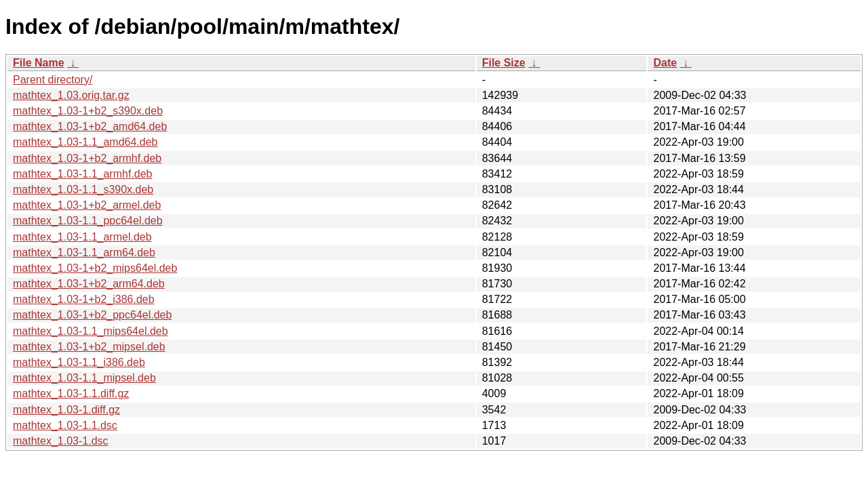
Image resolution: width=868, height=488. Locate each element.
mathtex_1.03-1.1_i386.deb (79, 362)
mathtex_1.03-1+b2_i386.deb (84, 299)
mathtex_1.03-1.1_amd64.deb (85, 142)
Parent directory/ (53, 80)
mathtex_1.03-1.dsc (61, 441)
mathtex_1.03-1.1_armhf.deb (82, 174)
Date (665, 63)
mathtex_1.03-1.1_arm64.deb (84, 252)
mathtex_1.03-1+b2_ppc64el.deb (92, 315)
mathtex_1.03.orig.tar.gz (71, 95)
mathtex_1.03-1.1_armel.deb (82, 237)
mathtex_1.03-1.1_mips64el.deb (91, 331)
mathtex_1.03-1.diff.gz (66, 410)
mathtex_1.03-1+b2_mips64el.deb (95, 268)
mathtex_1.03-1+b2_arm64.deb (89, 284)
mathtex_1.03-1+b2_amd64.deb (90, 126)
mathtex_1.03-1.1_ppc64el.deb (88, 221)
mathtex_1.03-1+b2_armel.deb (87, 205)
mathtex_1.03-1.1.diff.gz (71, 393)
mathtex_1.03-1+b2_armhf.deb (87, 158)
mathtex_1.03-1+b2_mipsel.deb (89, 347)
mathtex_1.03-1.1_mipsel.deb (84, 378)
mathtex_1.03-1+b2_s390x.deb (88, 111)
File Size (504, 63)
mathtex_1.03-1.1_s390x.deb (83, 189)
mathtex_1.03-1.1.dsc (65, 425)
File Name (39, 63)
